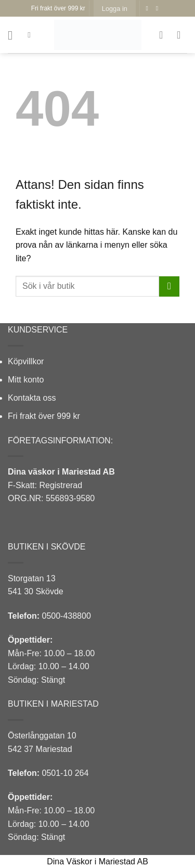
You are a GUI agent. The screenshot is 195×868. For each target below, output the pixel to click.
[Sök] (31, 35)
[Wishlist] (164, 35)
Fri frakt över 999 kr (44, 416)
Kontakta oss (32, 398)
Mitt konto (26, 380)
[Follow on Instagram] (159, 8)
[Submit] (169, 286)
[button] (115, 8)
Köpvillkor (26, 361)
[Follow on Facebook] (149, 8)
